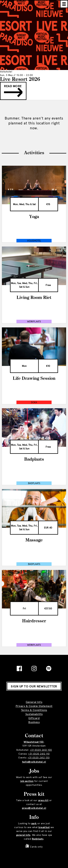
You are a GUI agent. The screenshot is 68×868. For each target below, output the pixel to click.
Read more (13, 91)
